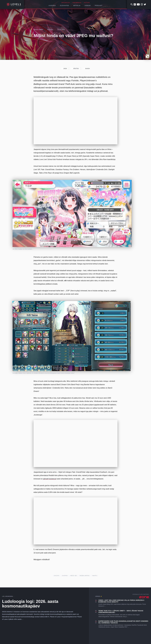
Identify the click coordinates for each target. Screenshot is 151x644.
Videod (88, 6)
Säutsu (75, 69)
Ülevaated (64, 6)
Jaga (64, 69)
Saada (86, 69)
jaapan (65, 576)
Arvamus (50, 30)
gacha (57, 576)
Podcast (99, 6)
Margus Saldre (38, 30)
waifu (95, 576)
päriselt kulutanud (50, 479)
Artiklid (77, 6)
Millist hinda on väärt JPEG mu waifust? (73, 36)
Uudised (52, 6)
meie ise (74, 576)
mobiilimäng (85, 576)
